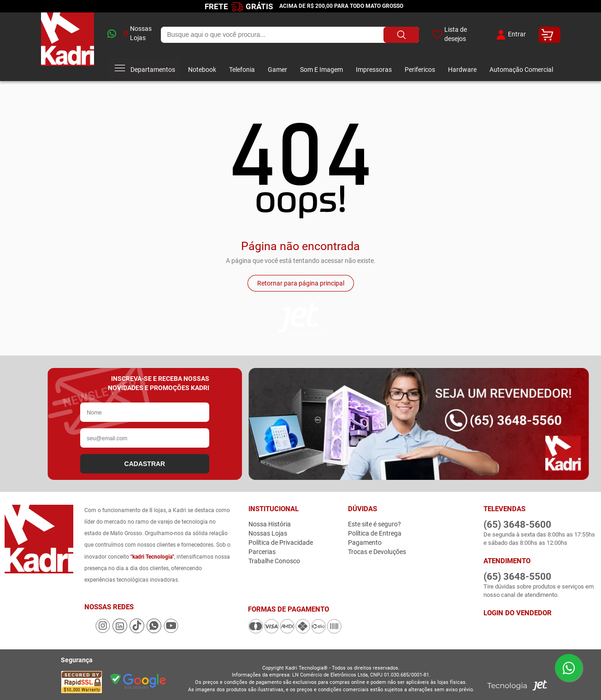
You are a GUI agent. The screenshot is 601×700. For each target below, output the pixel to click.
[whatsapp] (109, 35)
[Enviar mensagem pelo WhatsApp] (569, 668)
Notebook (202, 70)
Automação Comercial (521, 70)
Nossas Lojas (138, 33)
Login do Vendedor (518, 613)
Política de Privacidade (281, 542)
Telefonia (242, 70)
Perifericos (420, 70)
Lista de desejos (450, 34)
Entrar (510, 35)
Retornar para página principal (301, 283)
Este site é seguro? (374, 524)
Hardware (462, 70)
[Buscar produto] (401, 35)
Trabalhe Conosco (274, 561)
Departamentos (145, 70)
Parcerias (262, 552)
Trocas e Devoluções (377, 552)
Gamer (277, 70)
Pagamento (365, 542)
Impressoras (374, 70)
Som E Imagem (321, 70)
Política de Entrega (375, 533)
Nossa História (270, 524)
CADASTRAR (145, 464)
